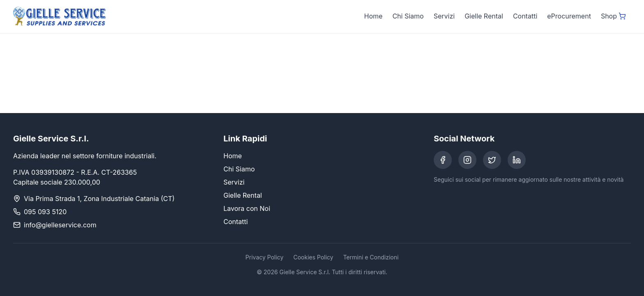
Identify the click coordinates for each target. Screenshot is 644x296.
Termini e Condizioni (371, 257)
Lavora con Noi (247, 208)
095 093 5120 (45, 212)
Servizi (444, 16)
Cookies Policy (313, 257)
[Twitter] (492, 160)
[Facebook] (443, 160)
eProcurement (569, 16)
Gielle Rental (484, 16)
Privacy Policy (265, 257)
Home (374, 16)
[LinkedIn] (517, 160)
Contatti (525, 16)
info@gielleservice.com (60, 225)
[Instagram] (467, 160)
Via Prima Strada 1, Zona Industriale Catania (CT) (99, 199)
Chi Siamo (408, 16)
